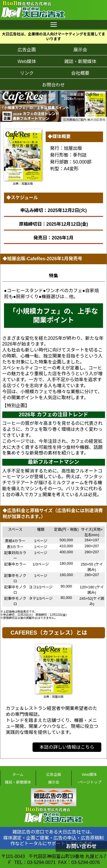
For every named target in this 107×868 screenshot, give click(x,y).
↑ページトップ (89, 782)
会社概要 (80, 73)
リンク (27, 73)
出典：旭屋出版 (23, 184)
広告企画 (27, 50)
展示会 (80, 50)
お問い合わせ (81, 846)
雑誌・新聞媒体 (80, 61)
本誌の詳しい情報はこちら (67, 747)
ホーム (18, 775)
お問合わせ (53, 85)
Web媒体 (27, 61)
